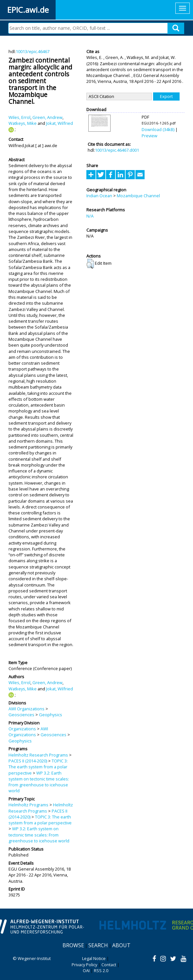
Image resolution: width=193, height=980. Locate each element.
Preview (149, 136)
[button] (90, 264)
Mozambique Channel (138, 196)
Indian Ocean (99, 196)
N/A (90, 216)
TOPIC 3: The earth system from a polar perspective (38, 767)
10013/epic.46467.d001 (117, 150)
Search (98, 945)
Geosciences (21, 715)
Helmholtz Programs (28, 805)
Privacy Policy (84, 965)
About (121, 945)
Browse (73, 945)
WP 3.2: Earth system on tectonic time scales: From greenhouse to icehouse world (39, 782)
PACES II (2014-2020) (28, 761)
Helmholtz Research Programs (38, 755)
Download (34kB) (158, 129)
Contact (109, 965)
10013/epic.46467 (33, 51)
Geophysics (51, 715)
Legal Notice (94, 958)
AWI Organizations (26, 709)
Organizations (22, 729)
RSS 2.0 (101, 970)
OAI (86, 970)
